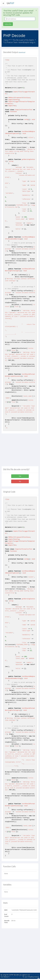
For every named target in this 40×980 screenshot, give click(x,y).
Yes (20, 476)
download (22, 52)
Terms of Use (35, 975)
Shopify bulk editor (16, 977)
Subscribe (8, 24)
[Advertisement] (20, 451)
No (20, 481)
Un (10, 3)
